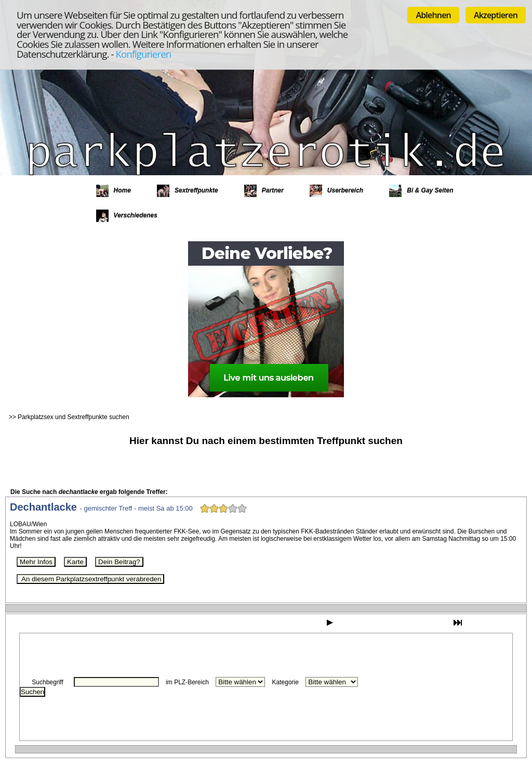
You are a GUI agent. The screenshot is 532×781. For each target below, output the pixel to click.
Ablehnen (433, 15)
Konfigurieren (143, 54)
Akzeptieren (496, 15)
